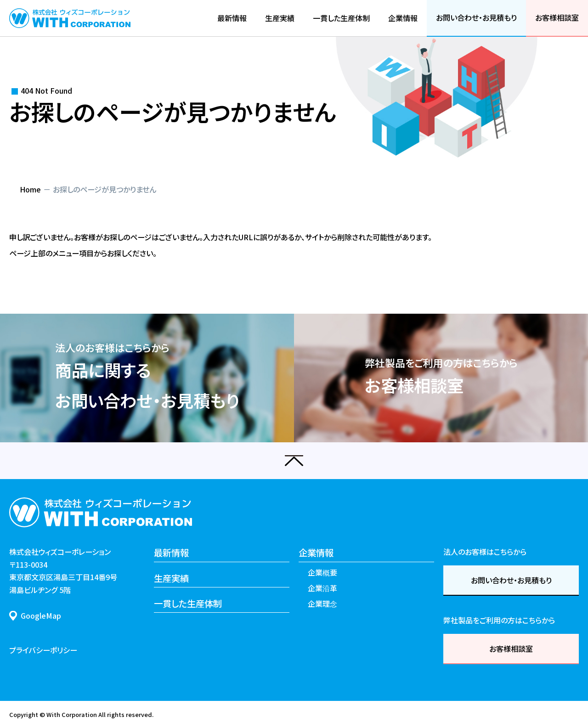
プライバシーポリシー (43, 650)
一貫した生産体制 (188, 603)
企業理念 (322, 604)
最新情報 (171, 552)
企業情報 (316, 552)
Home (30, 189)
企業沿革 (322, 588)
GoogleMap (41, 615)
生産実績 (171, 578)
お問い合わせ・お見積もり (511, 580)
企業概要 (322, 572)
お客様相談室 (511, 649)
